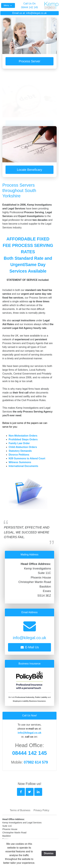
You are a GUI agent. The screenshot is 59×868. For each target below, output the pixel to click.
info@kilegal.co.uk (36, 13)
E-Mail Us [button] (30, 647)
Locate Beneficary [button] (29, 171)
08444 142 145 (29, 7)
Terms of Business (20, 810)
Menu (7, 5)
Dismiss (49, 853)
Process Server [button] (29, 61)
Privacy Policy (41, 810)
